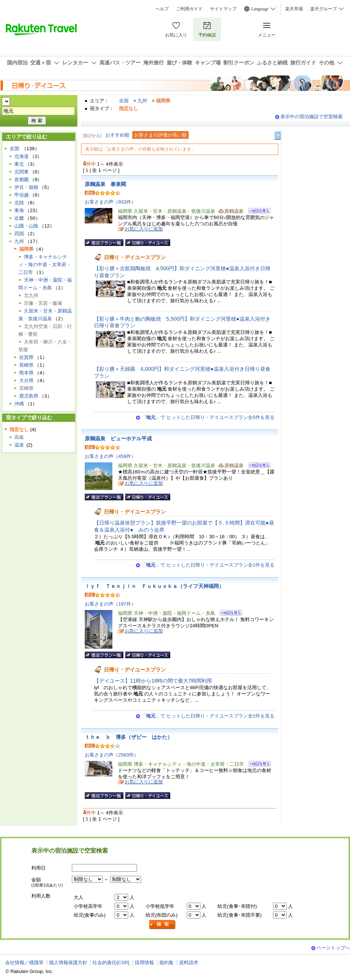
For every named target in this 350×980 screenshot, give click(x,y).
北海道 (22, 156)
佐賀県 (26, 357)
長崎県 (26, 365)
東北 (19, 164)
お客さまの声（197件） (110, 604)
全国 (124, 101)
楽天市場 (294, 9)
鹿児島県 (29, 396)
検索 (162, 925)
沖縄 (19, 404)
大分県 (26, 380)
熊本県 (26, 373)
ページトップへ (333, 948)
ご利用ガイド (189, 9)
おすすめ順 (117, 135)
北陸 (19, 203)
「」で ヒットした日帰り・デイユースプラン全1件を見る (208, 565)
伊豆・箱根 (26, 187)
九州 (142, 101)
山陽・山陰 (26, 226)
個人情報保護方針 (68, 963)
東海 (19, 210)
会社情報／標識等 (24, 963)
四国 (19, 234)
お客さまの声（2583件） (112, 755)
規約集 (166, 963)
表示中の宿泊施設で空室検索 (311, 117)
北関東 (22, 172)
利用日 (38, 868)
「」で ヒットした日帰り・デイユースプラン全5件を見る (208, 417)
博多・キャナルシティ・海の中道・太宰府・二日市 (45, 265)
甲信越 (22, 195)
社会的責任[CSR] (111, 963)
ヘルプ (162, 9)
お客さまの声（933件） (110, 202)
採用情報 (144, 963)
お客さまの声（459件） (110, 456)
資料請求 (189, 963)
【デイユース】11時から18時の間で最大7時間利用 (153, 681)
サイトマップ (223, 9)
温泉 (19, 445)
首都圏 (22, 179)
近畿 (19, 218)
